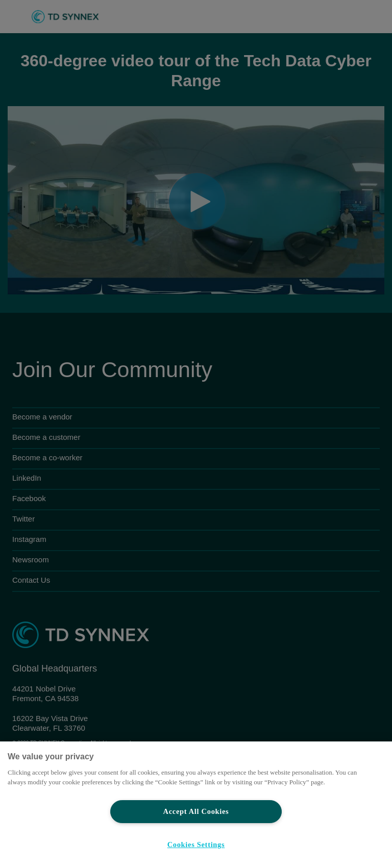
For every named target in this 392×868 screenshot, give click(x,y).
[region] (196, 805)
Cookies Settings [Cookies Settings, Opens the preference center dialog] (196, 845)
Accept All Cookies (196, 811)
